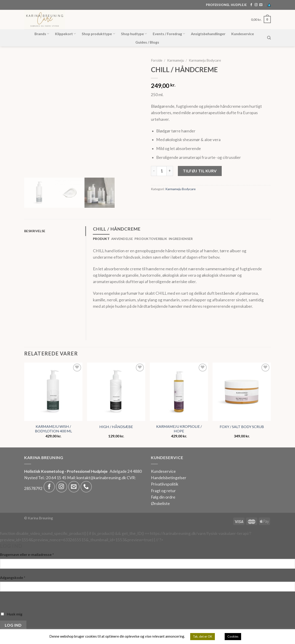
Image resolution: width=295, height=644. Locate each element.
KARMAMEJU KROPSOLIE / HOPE (179, 429)
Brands (42, 34)
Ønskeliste (160, 503)
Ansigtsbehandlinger (208, 34)
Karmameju (176, 60)
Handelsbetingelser (169, 478)
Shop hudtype (134, 34)
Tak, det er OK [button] (203, 636)
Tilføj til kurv (200, 171)
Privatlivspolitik (165, 484)
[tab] (55, 231)
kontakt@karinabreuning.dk (102, 478)
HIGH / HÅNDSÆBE (116, 427)
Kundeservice (243, 34)
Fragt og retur (163, 491)
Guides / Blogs (147, 42)
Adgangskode (13, 577)
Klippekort (65, 34)
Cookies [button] (233, 636)
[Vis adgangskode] (5, 600)
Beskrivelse (35, 231)
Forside (157, 60)
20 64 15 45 (56, 478)
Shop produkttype (98, 34)
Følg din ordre (163, 497)
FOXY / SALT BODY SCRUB (242, 427)
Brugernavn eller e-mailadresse (27, 554)
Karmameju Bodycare (205, 60)
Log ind (13, 625)
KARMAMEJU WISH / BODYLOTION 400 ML (53, 429)
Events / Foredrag (169, 34)
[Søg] (269, 38)
